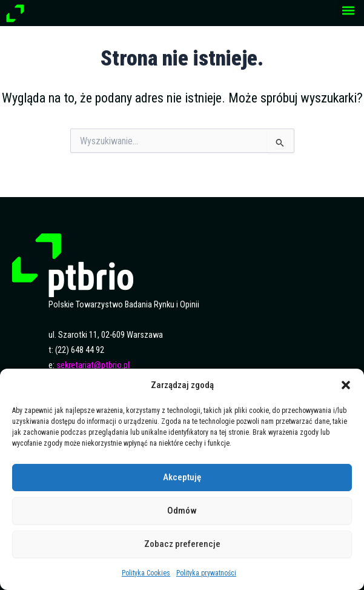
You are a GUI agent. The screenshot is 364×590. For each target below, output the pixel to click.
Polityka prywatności (206, 573)
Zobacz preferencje (182, 544)
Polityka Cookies (146, 573)
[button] (346, 385)
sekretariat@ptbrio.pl (93, 365)
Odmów (182, 511)
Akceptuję (182, 477)
